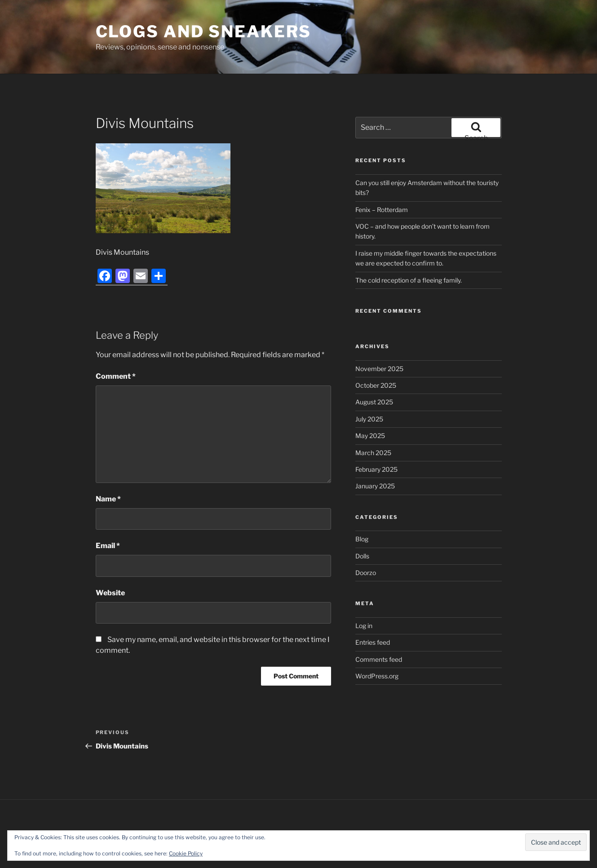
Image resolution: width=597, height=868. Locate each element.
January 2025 (375, 486)
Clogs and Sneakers (204, 31)
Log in (364, 626)
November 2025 (379, 369)
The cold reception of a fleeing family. (409, 280)
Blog (362, 539)
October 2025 (376, 385)
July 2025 (369, 419)
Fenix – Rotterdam (382, 210)
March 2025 (373, 453)
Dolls (362, 556)
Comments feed (379, 659)
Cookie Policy (186, 853)
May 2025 (370, 436)
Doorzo (366, 573)
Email (108, 546)
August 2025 (374, 402)
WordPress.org (377, 676)
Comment (116, 376)
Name (108, 499)
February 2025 (376, 469)
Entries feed (373, 642)
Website (110, 593)
